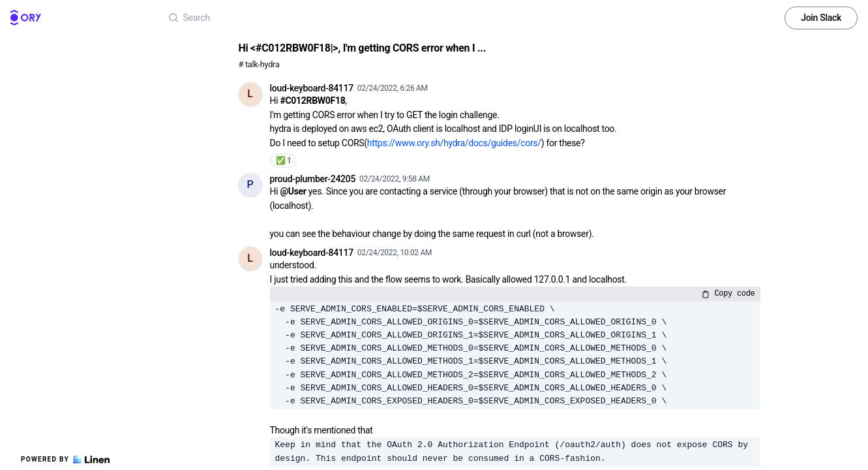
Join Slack (821, 18)
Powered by (65, 460)
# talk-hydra (259, 64)
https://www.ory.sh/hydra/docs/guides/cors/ (454, 143)
